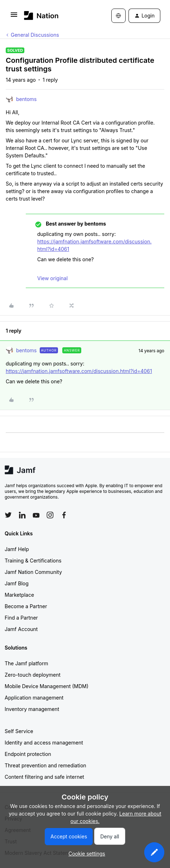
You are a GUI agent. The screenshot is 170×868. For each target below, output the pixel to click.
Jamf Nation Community (33, 572)
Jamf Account (21, 629)
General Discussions (35, 35)
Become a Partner (26, 606)
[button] (14, 17)
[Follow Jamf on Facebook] (64, 515)
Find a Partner (21, 618)
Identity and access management (44, 743)
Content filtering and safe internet (44, 777)
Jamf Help (17, 549)
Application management (34, 698)
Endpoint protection (28, 754)
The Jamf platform (26, 663)
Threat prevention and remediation (45, 765)
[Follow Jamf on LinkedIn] (22, 515)
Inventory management (32, 709)
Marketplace (19, 595)
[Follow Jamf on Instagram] (50, 515)
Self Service (19, 731)
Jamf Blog (17, 583)
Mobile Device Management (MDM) (47, 686)
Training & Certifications (33, 561)
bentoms (26, 99)
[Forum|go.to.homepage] (41, 16)
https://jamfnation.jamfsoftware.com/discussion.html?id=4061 (79, 371)
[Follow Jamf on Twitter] (8, 515)
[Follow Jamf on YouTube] (36, 515)
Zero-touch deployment (33, 675)
